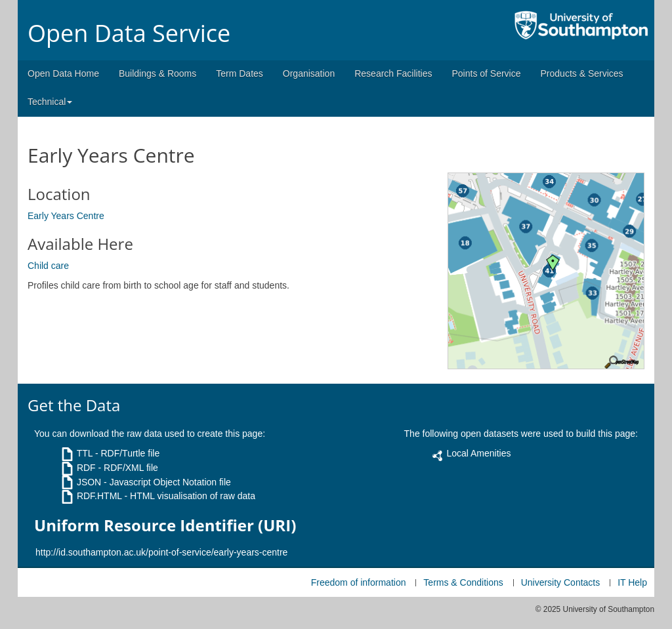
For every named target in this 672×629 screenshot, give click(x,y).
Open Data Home (63, 73)
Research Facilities (393, 73)
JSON (89, 482)
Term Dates (240, 73)
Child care (48, 266)
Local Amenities (478, 453)
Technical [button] (50, 102)
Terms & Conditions (463, 582)
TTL (85, 453)
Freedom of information (359, 582)
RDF (86, 468)
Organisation (309, 73)
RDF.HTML (99, 496)
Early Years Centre (66, 216)
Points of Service (486, 73)
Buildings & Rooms (157, 73)
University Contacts (561, 582)
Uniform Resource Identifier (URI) (165, 525)
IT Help (632, 582)
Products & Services (582, 73)
